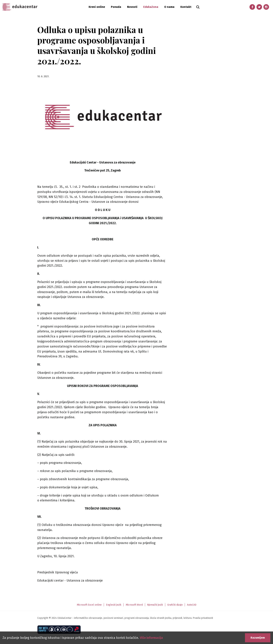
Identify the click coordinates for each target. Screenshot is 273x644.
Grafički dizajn (175, 605)
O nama (169, 7)
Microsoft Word (134, 605)
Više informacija (151, 638)
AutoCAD (192, 605)
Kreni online (97, 7)
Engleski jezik (114, 605)
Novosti (132, 7)
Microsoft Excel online (89, 605)
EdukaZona (151, 7)
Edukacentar (20, 7)
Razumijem (258, 638)
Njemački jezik (155, 605)
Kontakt (186, 7)
